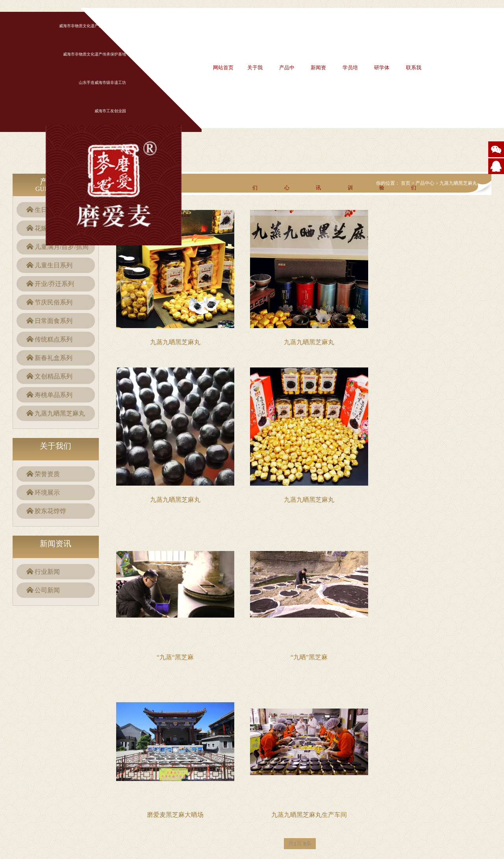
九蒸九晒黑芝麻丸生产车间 (309, 815)
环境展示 (47, 493)
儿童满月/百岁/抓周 (62, 247)
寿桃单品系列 (54, 395)
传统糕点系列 (54, 339)
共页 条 (300, 844)
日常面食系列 (54, 321)
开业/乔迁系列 (54, 284)
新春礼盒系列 (54, 358)
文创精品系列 (54, 376)
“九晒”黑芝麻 (309, 657)
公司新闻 (47, 590)
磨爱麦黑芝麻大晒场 (175, 815)
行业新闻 (47, 572)
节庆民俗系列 (54, 302)
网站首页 (223, 68)
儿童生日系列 (54, 265)
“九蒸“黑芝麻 (175, 657)
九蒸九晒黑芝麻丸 (60, 413)
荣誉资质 (47, 474)
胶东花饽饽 (50, 511)
